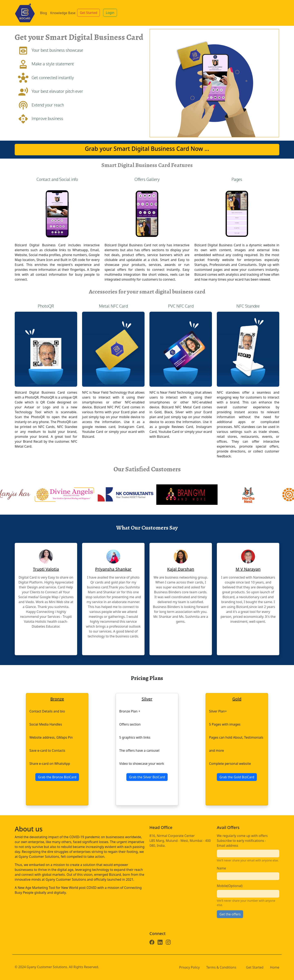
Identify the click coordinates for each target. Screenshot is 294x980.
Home (275, 967)
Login (110, 13)
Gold (237, 699)
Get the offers (230, 914)
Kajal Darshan (181, 569)
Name (221, 868)
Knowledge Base (63, 13)
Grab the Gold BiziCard (237, 777)
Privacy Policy (189, 967)
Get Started (89, 13)
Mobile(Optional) (230, 886)
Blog (43, 13)
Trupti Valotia (46, 569)
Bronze (57, 699)
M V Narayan (248, 569)
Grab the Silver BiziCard (147, 777)
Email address (228, 846)
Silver (147, 699)
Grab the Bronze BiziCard (57, 777)
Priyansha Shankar (113, 569)
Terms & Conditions (221, 967)
